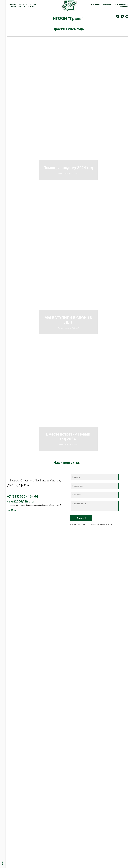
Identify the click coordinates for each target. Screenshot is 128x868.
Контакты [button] (107, 4)
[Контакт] (118, 16)
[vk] (9, 510)
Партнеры (95, 4)
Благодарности (121, 4)
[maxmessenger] (12, 510)
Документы (16, 6)
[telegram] (122, 16)
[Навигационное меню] (3, 3)
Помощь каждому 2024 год (68, 168)
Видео (33, 4)
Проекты (23, 4)
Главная (13, 4)
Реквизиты (29, 6)
